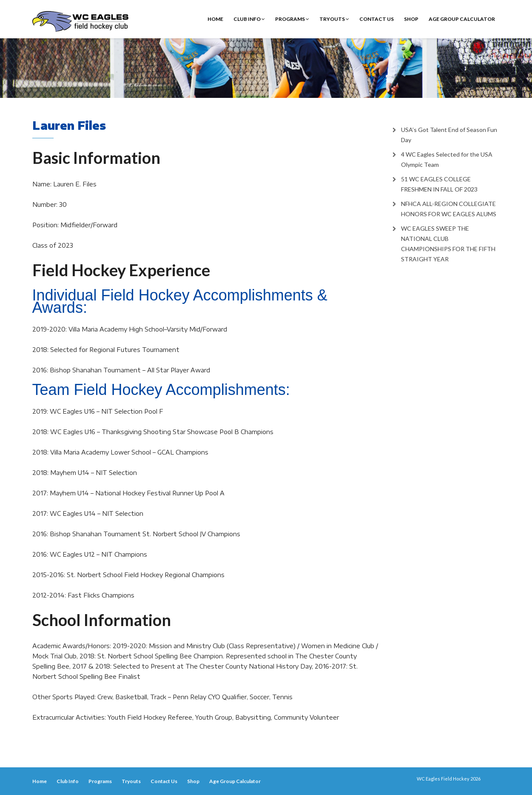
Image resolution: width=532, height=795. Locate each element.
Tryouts (334, 19)
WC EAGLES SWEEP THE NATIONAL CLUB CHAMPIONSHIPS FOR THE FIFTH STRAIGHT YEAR (448, 244)
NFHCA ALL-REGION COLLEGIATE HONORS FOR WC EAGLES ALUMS (449, 209)
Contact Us (377, 19)
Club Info (249, 19)
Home (215, 19)
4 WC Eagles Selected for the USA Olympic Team (447, 159)
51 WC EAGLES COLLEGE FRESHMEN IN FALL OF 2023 (439, 184)
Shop (411, 19)
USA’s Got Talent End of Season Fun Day (449, 135)
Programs (292, 19)
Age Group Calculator (462, 19)
